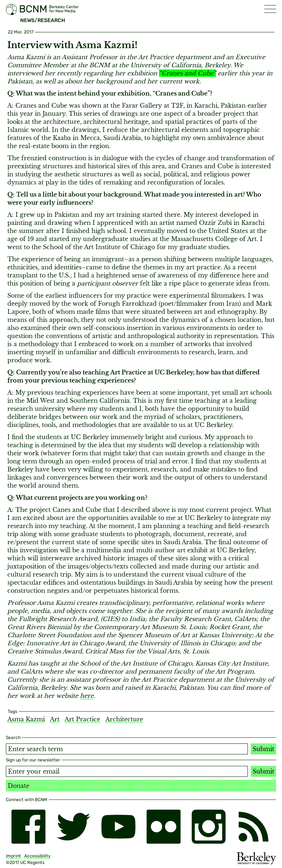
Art (55, 719)
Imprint (13, 856)
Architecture (124, 719)
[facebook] (28, 827)
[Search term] (127, 749)
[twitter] (74, 827)
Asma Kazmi (26, 719)
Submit (263, 749)
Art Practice (82, 719)
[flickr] (164, 827)
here (87, 696)
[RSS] (254, 827)
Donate (19, 786)
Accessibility (37, 856)
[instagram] (209, 827)
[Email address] (127, 771)
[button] (270, 9)
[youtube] (118, 827)
